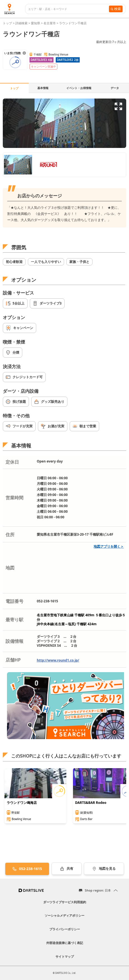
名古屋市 (50, 23)
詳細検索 (22, 23)
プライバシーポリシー (65, 929)
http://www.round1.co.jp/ (58, 660)
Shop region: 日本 (98, 890)
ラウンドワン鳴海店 (22, 803)
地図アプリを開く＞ (109, 546)
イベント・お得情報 (79, 88)
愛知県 (36, 23)
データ (115, 88)
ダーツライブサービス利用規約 (65, 902)
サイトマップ (65, 956)
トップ (8, 23)
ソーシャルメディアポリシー (64, 915)
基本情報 (43, 88)
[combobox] (69, 9)
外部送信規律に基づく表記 (65, 943)
